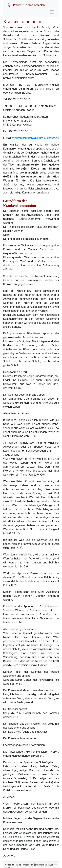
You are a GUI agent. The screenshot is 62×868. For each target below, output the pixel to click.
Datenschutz (41, 865)
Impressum (28, 865)
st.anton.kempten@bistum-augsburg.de (35, 138)
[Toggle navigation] (52, 12)
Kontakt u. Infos (13, 865)
